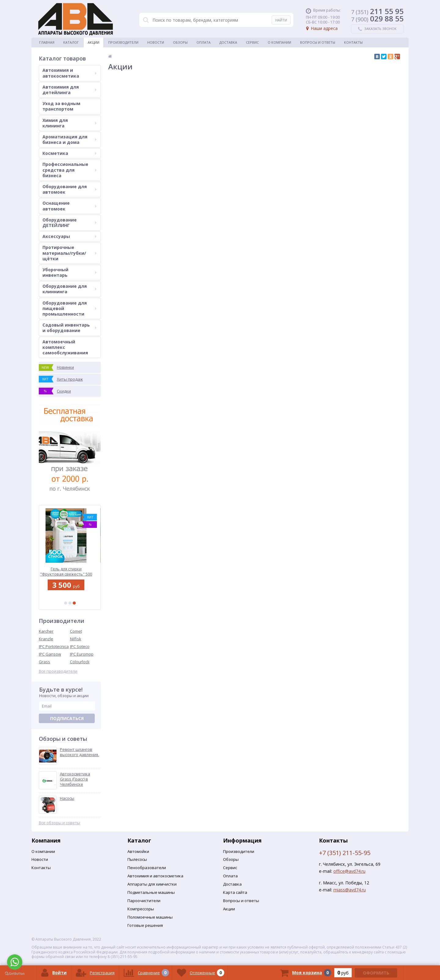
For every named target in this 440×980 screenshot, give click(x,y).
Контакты (353, 42)
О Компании (279, 42)
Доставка (228, 42)
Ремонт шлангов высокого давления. (79, 752)
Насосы (67, 798)
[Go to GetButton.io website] (15, 974)
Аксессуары (70, 236)
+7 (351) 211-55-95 (345, 853)
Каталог (71, 42)
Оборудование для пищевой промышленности (70, 308)
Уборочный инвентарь (70, 272)
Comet (76, 631)
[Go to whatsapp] (15, 962)
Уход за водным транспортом (61, 106)
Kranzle (46, 639)
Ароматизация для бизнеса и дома (70, 139)
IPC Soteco (80, 646)
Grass (44, 662)
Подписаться (67, 718)
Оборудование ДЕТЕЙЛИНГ (70, 223)
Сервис (252, 42)
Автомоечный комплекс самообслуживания (65, 347)
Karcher (46, 631)
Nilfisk (76, 639)
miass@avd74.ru (350, 890)
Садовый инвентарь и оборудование (70, 328)
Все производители (58, 671)
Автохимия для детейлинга (70, 90)
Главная (47, 42)
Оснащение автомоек (70, 206)
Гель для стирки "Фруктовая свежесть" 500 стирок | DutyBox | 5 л (70, 571)
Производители (123, 42)
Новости (156, 42)
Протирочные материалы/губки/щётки (70, 253)
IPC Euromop (82, 654)
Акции (94, 42)
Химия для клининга (70, 123)
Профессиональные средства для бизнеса (70, 170)
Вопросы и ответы (318, 42)
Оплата (204, 42)
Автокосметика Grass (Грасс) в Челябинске (75, 779)
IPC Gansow (50, 654)
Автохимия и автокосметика (70, 73)
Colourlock (80, 662)
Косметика (70, 153)
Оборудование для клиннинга (70, 289)
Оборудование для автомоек (70, 189)
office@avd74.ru (349, 871)
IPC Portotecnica (54, 646)
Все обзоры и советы (59, 823)
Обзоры (180, 42)
